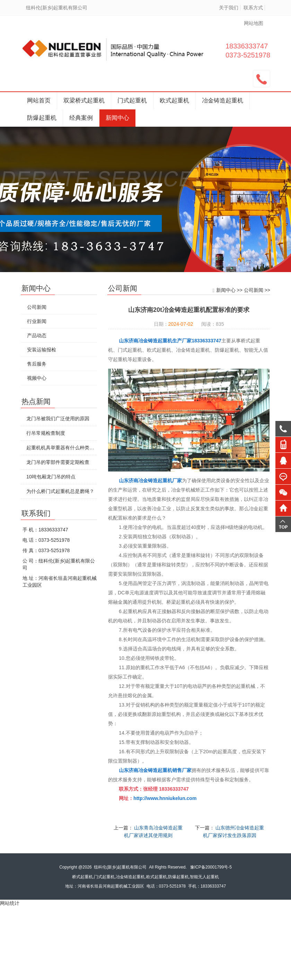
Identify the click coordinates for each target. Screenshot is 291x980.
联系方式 (253, 8)
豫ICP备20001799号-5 (211, 867)
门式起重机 (132, 101)
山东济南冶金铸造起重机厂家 (150, 480)
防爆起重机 (42, 118)
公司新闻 (254, 290)
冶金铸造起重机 (223, 101)
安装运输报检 (42, 350)
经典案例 (81, 118)
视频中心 (37, 378)
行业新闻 (37, 321)
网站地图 (254, 23)
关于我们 (229, 8)
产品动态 (37, 335)
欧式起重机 (174, 101)
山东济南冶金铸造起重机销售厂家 (155, 770)
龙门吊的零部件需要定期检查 (58, 462)
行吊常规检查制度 (46, 433)
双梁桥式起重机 (84, 101)
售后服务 (37, 364)
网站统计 (10, 903)
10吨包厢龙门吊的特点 (51, 477)
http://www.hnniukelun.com (165, 798)
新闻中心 (117, 118)
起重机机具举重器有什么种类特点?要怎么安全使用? (82, 448)
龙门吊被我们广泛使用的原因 (58, 419)
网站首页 (39, 101)
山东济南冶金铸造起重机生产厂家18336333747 (170, 341)
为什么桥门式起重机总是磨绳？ (60, 491)
